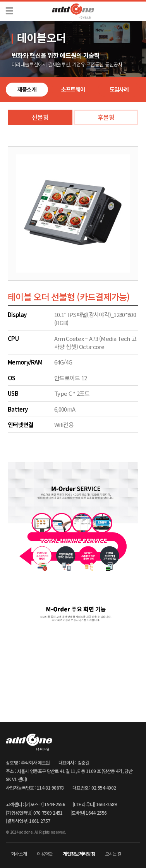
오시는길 (113, 854)
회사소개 (19, 854)
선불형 (40, 117)
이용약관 (45, 854)
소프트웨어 (73, 89)
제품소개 (27, 89)
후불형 (106, 117)
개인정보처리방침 (79, 854)
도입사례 (119, 89)
